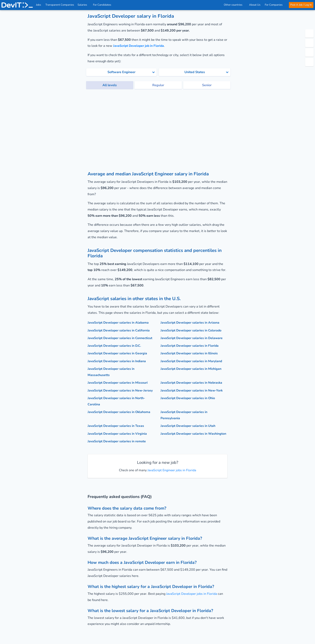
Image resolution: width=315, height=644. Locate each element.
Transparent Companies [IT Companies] (60, 5)
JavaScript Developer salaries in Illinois (190, 353)
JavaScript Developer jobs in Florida (192, 593)
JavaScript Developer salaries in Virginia (118, 433)
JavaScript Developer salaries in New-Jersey (121, 390)
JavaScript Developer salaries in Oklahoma (120, 411)
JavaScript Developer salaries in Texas (116, 425)
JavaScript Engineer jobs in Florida (171, 469)
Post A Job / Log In (301, 5)
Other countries (234, 5)
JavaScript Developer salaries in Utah (188, 425)
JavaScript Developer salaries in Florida (190, 346)
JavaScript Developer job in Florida (139, 46)
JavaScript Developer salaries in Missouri (118, 382)
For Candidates (103, 5)
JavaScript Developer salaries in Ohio (188, 398)
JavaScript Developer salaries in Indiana (117, 361)
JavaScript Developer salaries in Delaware (192, 338)
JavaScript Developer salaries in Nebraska (192, 382)
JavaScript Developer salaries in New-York (192, 390)
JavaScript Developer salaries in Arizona (191, 323)
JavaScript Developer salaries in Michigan (192, 369)
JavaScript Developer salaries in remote (117, 441)
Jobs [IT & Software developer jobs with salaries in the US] (39, 5)
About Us (255, 5)
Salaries (84, 5)
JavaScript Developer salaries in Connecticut (121, 338)
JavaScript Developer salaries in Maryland (192, 361)
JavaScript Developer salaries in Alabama (119, 323)
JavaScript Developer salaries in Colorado (192, 330)
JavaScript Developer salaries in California (119, 330)
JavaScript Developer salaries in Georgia (118, 353)
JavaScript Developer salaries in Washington (194, 433)
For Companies (275, 5)
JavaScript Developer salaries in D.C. (115, 346)
